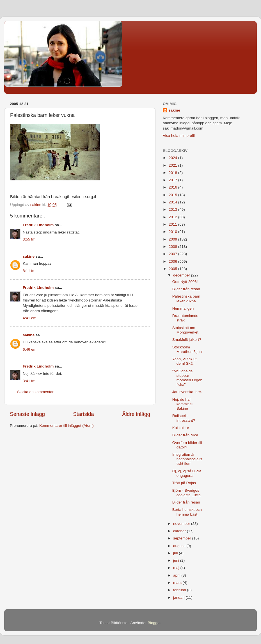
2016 (173, 187)
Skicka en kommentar (35, 392)
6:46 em (30, 349)
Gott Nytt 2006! (185, 282)
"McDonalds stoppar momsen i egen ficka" (187, 378)
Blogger (154, 623)
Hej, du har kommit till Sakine (183, 404)
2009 (173, 239)
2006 (173, 261)
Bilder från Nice (185, 435)
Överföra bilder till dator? (187, 445)
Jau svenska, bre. (187, 392)
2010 (173, 232)
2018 (173, 173)
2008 (173, 247)
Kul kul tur (181, 428)
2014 (173, 202)
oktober (180, 531)
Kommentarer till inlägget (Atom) (67, 426)
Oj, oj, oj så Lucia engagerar (187, 473)
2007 (173, 254)
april (177, 575)
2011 (173, 224)
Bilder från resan (186, 289)
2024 (173, 158)
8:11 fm (29, 271)
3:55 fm (29, 239)
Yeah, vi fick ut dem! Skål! (185, 361)
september (183, 538)
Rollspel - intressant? (184, 418)
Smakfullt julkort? (187, 340)
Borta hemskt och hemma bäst (187, 512)
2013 (173, 209)
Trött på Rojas (184, 483)
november (182, 524)
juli (176, 553)
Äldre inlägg (136, 414)
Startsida (83, 414)
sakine (29, 256)
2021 (173, 165)
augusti (180, 546)
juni (177, 560)
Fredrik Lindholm (38, 225)
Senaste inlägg (27, 414)
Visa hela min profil (179, 136)
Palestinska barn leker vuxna (186, 299)
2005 (173, 269)
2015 (173, 195)
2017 (173, 180)
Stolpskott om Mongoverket (185, 330)
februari (180, 590)
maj (177, 568)
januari (179, 597)
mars (178, 583)
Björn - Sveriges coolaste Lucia (186, 493)
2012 (173, 217)
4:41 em (30, 318)
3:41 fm (29, 381)
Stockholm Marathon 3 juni (187, 349)
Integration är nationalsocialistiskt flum (187, 459)
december (182, 275)
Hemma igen (183, 308)
